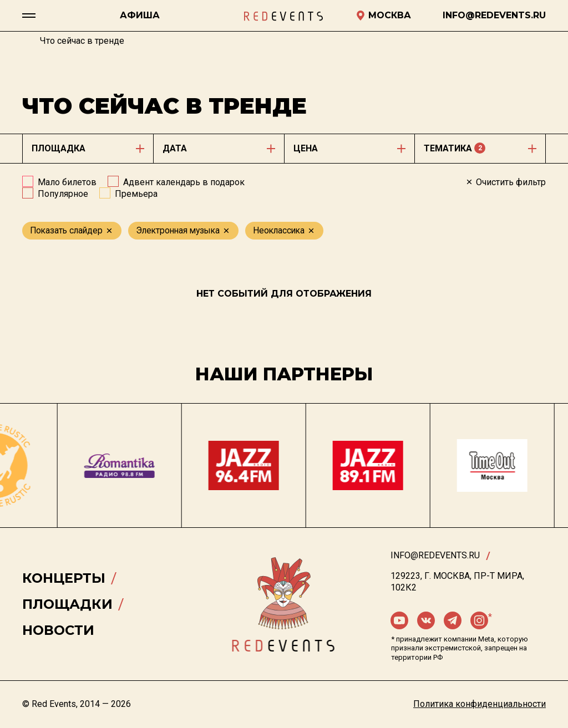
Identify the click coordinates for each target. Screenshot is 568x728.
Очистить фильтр (505, 182)
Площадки (67, 604)
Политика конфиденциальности (480, 704)
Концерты (64, 578)
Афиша (140, 15)
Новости (58, 630)
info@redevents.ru (435, 555)
